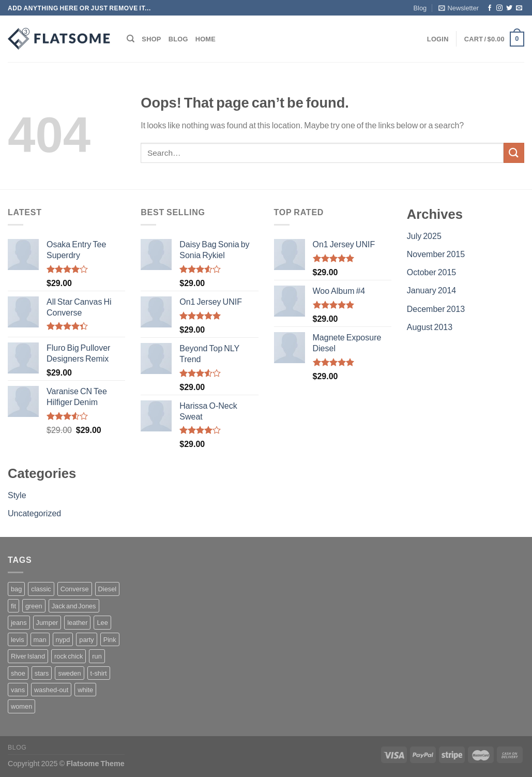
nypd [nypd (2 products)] (63, 639)
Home (206, 39)
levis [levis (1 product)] (18, 639)
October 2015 (432, 272)
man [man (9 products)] (40, 639)
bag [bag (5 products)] (16, 589)
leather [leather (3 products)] (77, 622)
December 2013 (436, 309)
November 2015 (436, 254)
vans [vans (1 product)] (18, 690)
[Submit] (514, 153)
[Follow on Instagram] (499, 8)
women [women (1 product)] (21, 706)
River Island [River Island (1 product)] (28, 656)
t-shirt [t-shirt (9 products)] (99, 673)
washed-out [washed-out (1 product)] (51, 690)
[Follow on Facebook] (490, 8)
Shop (151, 39)
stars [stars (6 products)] (42, 673)
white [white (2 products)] (85, 690)
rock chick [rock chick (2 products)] (69, 656)
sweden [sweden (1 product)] (69, 673)
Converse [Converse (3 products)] (75, 589)
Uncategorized (34, 513)
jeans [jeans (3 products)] (19, 622)
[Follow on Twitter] (509, 8)
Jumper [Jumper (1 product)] (47, 622)
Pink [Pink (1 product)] (110, 639)
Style (17, 495)
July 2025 (424, 236)
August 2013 (430, 327)
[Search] (131, 39)
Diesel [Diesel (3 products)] (108, 589)
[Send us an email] (519, 8)
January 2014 (432, 290)
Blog (420, 8)
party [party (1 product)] (86, 639)
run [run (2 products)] (97, 656)
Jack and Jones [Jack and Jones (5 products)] (74, 606)
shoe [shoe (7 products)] (18, 673)
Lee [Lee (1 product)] (102, 622)
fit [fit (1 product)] (13, 606)
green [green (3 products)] (34, 606)
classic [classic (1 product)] (41, 589)
